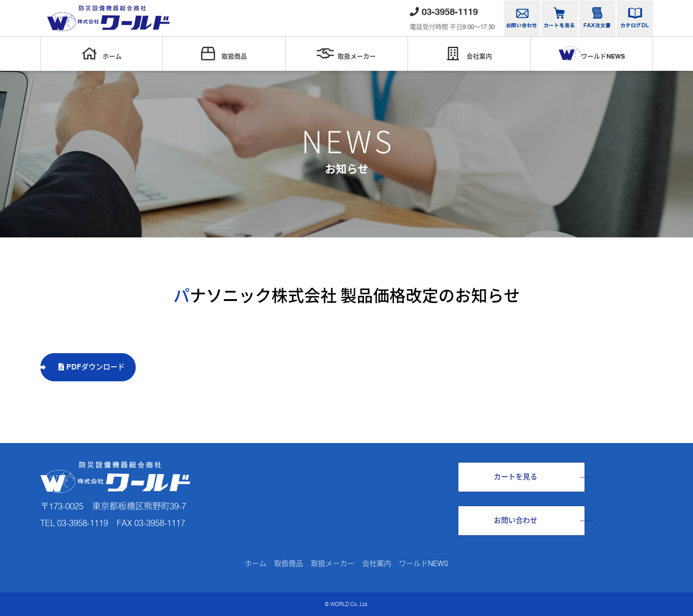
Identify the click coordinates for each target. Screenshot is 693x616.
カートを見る (516, 477)
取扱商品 (224, 54)
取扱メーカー (346, 54)
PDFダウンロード (92, 367)
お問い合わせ (516, 520)
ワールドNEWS (592, 54)
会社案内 (469, 54)
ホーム (102, 54)
